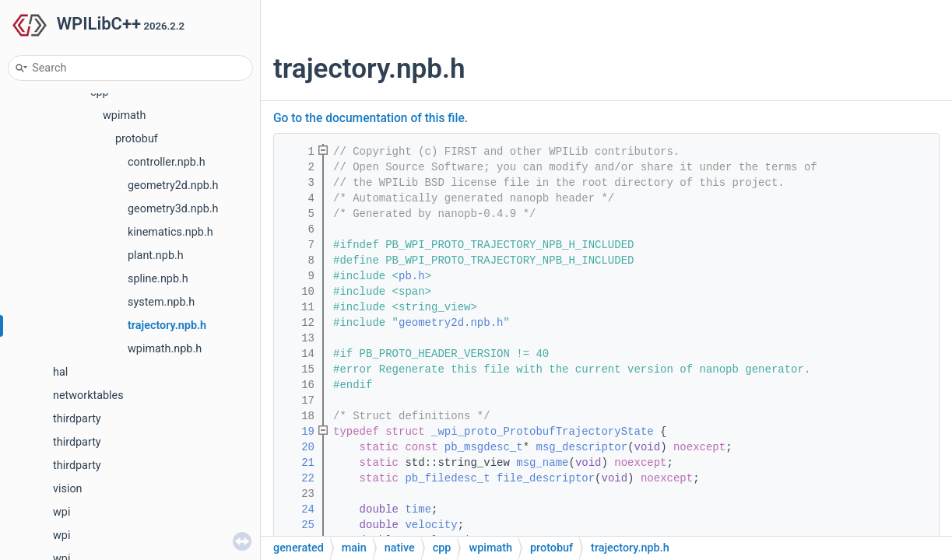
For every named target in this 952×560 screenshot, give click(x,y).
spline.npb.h (158, 279)
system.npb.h (161, 302)
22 (298, 478)
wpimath (124, 115)
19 (298, 432)
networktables (88, 395)
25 (298, 525)
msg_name (542, 463)
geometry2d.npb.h (173, 185)
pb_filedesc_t (447, 478)
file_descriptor (546, 478)
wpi (61, 512)
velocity (431, 525)
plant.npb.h (156, 255)
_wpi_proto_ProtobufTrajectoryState (543, 432)
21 (298, 463)
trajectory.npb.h (167, 325)
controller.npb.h (167, 162)
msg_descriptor (582, 447)
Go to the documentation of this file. (371, 118)
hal (60, 372)
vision (68, 489)
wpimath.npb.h (165, 349)
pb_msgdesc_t (484, 447)
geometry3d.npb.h (173, 209)
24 (298, 509)
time (418, 509)
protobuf (137, 139)
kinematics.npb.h (170, 232)
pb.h (412, 276)
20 (298, 447)
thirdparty (77, 419)
